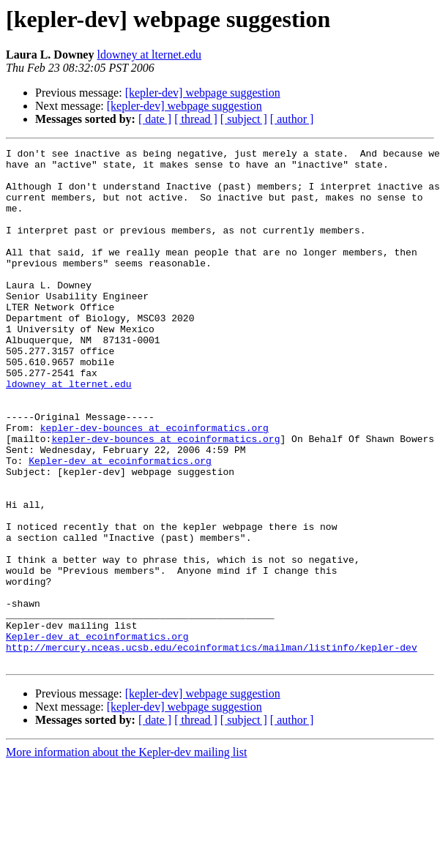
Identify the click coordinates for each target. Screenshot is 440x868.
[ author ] (292, 119)
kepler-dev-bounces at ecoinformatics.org (154, 484)
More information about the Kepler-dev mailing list (126, 855)
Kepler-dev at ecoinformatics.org (120, 524)
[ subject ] (244, 119)
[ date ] (155, 119)
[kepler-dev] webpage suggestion (203, 93)
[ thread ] (196, 119)
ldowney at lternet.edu (149, 55)
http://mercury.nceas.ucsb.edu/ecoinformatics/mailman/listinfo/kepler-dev (212, 748)
